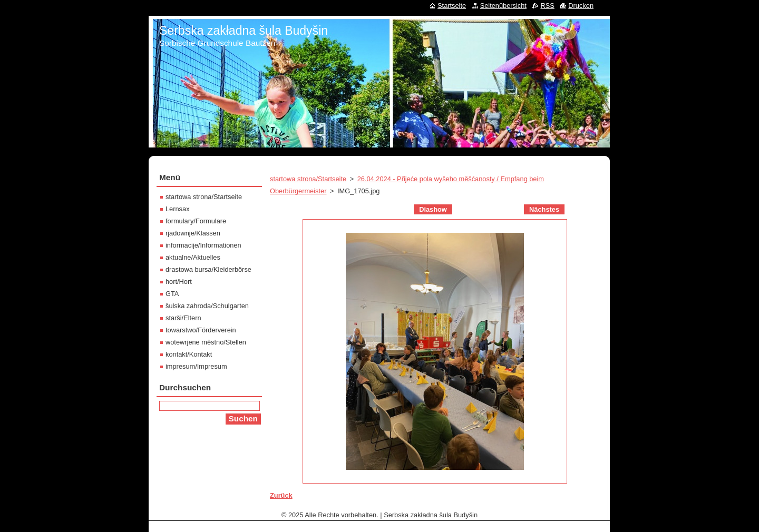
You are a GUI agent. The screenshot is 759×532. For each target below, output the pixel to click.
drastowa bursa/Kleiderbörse (208, 269)
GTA (172, 294)
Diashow (433, 209)
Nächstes (544, 209)
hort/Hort (179, 282)
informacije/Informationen (203, 245)
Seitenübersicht (503, 6)
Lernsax (178, 209)
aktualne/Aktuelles (193, 257)
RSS (547, 6)
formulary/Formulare (196, 221)
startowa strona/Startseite (308, 179)
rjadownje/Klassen (193, 233)
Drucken (581, 6)
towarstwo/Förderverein (201, 330)
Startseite (452, 6)
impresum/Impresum (196, 366)
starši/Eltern (183, 318)
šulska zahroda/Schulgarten (207, 306)
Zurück (281, 495)
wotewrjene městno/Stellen (206, 342)
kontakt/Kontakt (189, 354)
